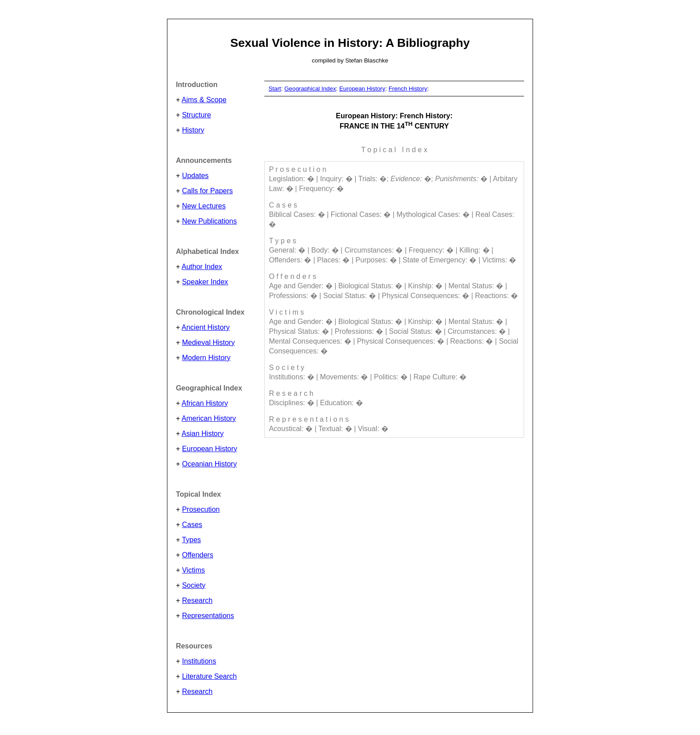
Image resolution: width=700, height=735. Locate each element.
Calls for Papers (208, 191)
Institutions (199, 661)
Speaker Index (205, 282)
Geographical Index (310, 89)
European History (210, 449)
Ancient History (206, 327)
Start (275, 89)
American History (209, 418)
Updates (196, 176)
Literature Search (210, 676)
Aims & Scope (204, 100)
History (193, 130)
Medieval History (208, 343)
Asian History (203, 434)
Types (191, 540)
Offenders (198, 555)
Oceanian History (210, 464)
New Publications (210, 221)
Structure (197, 115)
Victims (194, 570)
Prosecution (201, 509)
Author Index (202, 267)
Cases (192, 525)
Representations (208, 616)
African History (205, 403)
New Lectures (204, 206)
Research (197, 600)
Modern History (206, 358)
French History (408, 89)
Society (194, 585)
